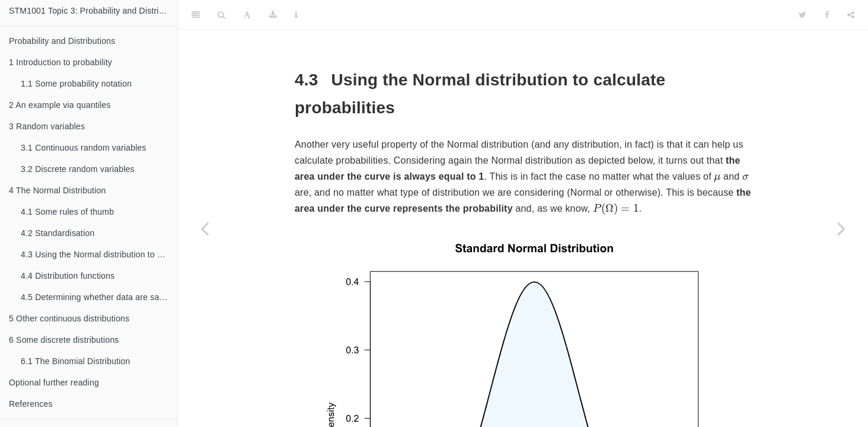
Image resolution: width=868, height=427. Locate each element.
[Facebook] (827, 15)
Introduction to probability (60, 62)
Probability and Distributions (62, 41)
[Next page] (841, 228)
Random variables (47, 126)
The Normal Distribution (58, 190)
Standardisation (58, 233)
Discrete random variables (78, 169)
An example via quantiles (60, 105)
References (31, 404)
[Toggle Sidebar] (196, 15)
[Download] (273, 15)
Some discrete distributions (64, 340)
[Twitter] (802, 15)
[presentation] (717, 178)
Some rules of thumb (67, 212)
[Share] (851, 15)
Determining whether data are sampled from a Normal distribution (99, 297)
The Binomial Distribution (76, 361)
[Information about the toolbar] (296, 15)
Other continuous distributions (69, 318)
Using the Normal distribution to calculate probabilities (99, 254)
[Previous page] (205, 228)
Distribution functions (68, 276)
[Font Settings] (247, 15)
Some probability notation (76, 84)
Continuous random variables (84, 148)
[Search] (221, 15)
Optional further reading (54, 383)
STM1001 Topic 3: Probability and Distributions (93, 11)
